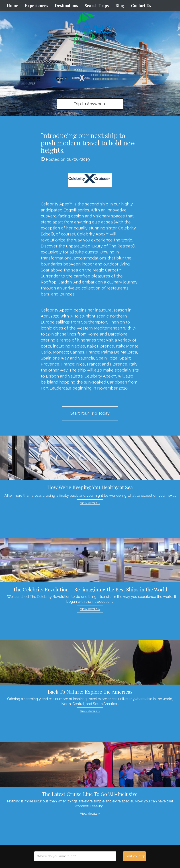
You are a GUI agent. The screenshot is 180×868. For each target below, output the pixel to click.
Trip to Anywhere (90, 104)
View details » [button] (90, 503)
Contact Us (141, 6)
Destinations (66, 6)
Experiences (37, 6)
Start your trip (136, 856)
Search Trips (97, 6)
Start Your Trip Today (90, 413)
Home (12, 6)
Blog (120, 6)
